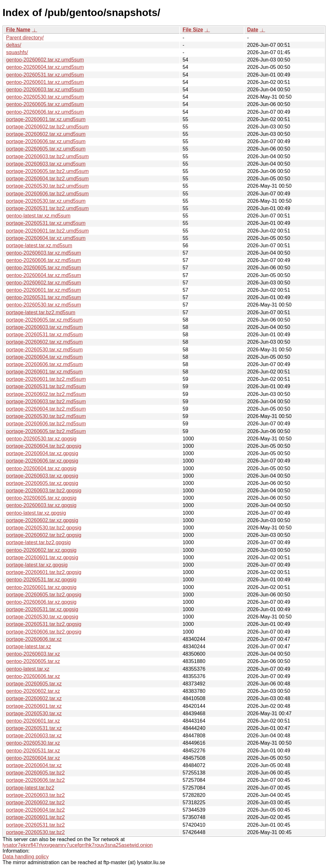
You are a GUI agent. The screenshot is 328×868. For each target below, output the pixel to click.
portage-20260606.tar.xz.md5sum (44, 364)
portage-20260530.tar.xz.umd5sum (46, 201)
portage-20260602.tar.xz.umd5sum (46, 134)
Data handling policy (26, 857)
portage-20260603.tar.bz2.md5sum (46, 401)
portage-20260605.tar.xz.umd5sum (46, 149)
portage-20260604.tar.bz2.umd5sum (47, 179)
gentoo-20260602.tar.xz (33, 691)
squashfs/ (17, 52)
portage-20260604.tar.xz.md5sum (44, 357)
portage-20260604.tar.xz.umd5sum (46, 238)
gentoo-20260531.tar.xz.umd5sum (45, 75)
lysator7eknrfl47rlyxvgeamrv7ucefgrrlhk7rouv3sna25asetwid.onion (78, 845)
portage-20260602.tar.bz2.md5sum (46, 394)
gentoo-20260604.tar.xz (33, 758)
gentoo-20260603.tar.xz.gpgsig (41, 505)
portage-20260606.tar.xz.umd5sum (46, 141)
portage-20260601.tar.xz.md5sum (44, 372)
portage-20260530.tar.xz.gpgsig (42, 617)
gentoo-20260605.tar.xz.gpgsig (41, 498)
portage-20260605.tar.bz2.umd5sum (47, 171)
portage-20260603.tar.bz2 (35, 795)
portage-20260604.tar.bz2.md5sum (46, 409)
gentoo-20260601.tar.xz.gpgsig (41, 587)
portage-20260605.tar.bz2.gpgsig (44, 595)
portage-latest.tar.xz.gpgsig (37, 565)
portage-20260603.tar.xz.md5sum (44, 327)
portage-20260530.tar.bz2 (35, 832)
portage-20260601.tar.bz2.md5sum (46, 379)
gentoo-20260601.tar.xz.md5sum (44, 290)
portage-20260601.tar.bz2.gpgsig (44, 572)
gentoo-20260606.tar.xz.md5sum (44, 260)
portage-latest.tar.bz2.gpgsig (38, 542)
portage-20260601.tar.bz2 (35, 817)
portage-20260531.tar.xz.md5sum (44, 335)
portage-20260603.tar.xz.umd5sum (46, 164)
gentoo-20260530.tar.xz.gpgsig (41, 439)
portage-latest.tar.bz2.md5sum (41, 312)
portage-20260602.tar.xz (34, 698)
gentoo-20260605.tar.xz (33, 661)
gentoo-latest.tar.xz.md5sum (38, 216)
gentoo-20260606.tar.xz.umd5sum (45, 112)
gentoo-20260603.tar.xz (33, 654)
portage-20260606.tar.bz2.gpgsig (44, 632)
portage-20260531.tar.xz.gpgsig (42, 609)
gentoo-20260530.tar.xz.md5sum (44, 305)
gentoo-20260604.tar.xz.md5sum (44, 275)
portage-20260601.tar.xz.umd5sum (46, 119)
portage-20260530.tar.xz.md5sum (44, 350)
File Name (18, 30)
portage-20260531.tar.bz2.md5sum (46, 386)
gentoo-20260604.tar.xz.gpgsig (41, 468)
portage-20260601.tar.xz (34, 706)
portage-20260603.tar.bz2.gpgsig (44, 491)
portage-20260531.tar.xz (34, 728)
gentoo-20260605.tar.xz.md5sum (44, 268)
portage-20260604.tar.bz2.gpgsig (44, 446)
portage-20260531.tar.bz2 (35, 825)
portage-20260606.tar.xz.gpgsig (42, 461)
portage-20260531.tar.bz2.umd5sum (47, 208)
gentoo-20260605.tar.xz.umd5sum (45, 104)
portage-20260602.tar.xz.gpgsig (42, 520)
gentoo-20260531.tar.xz (33, 751)
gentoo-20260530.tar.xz (33, 743)
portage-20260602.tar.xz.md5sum (44, 342)
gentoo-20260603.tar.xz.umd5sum (45, 90)
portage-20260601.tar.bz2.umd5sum (47, 231)
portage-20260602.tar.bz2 (35, 802)
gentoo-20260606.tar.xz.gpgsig (41, 602)
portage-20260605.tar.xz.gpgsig (42, 483)
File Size (193, 30)
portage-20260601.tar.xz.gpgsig (42, 557)
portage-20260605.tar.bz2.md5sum (46, 431)
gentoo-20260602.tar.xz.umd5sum (45, 60)
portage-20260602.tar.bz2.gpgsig (44, 535)
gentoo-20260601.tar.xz (33, 721)
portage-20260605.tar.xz (34, 684)
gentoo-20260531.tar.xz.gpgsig (41, 580)
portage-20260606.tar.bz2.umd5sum (47, 194)
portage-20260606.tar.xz (34, 639)
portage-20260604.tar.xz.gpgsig (42, 453)
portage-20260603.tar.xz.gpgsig (42, 476)
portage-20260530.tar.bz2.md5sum (46, 416)
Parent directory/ (25, 38)
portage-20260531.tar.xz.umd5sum (46, 223)
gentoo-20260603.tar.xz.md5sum (44, 253)
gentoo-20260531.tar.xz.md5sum (44, 297)
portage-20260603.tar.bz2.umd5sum (47, 156)
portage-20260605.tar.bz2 (35, 773)
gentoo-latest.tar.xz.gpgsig (36, 513)
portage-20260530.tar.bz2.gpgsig (44, 528)
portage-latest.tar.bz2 (30, 788)
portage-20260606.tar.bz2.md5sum (46, 424)
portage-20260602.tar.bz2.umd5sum (47, 127)
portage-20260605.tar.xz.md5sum (44, 320)
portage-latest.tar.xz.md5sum (39, 246)
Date (253, 30)
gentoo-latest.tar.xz (28, 669)
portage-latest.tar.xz (29, 647)
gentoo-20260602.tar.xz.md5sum (44, 283)
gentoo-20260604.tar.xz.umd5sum (45, 67)
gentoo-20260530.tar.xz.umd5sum (45, 97)
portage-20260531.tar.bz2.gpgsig (44, 624)
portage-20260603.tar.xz (34, 736)
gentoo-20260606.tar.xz (33, 676)
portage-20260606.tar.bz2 (35, 780)
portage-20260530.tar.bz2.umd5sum (47, 186)
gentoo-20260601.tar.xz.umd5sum (45, 82)
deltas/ (14, 45)
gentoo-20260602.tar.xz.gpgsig (41, 550)
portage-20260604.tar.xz (34, 765)
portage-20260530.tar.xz (34, 713)
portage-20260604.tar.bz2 (35, 810)
